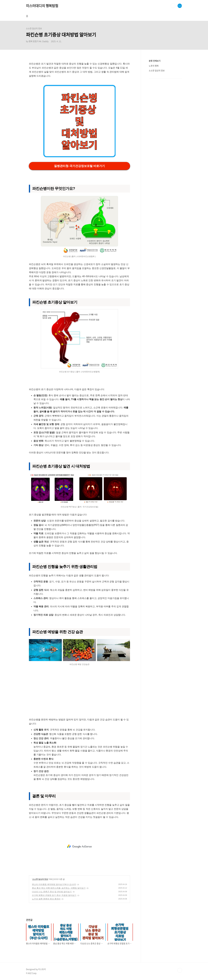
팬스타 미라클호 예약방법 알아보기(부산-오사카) (54, 884)
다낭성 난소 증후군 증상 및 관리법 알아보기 (52, 892)
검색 (173, 6)
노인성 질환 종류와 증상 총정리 (46, 899)
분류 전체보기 (155, 61)
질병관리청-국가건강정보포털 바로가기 (79, 166)
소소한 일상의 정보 (40, 879)
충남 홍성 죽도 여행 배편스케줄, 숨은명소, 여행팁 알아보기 (59, 888)
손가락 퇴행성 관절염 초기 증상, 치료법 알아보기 (54, 895)
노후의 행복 (154, 66)
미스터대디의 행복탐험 (42, 6)
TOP (180, 970)
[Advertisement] (79, 693)
